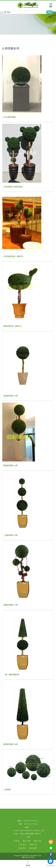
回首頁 (28, 864)
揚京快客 (26, 855)
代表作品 (22, 845)
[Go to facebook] (50, 861)
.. (42, 855)
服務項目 (22, 848)
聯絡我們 (33, 848)
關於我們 (27, 841)
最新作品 (38, 841)
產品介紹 (33, 845)
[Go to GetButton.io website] (50, 866)
